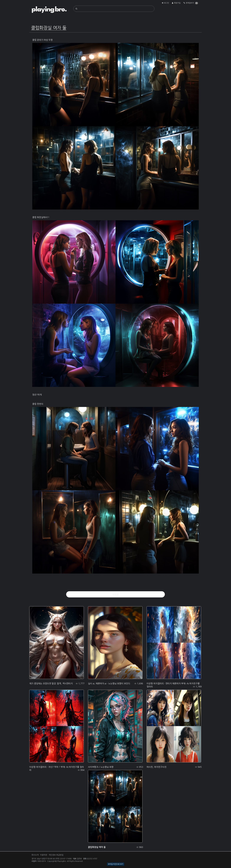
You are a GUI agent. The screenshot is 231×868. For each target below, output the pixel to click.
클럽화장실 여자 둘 (97, 847)
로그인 (167, 3)
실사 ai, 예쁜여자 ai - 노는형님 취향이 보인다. (109, 683)
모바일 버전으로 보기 (116, 864)
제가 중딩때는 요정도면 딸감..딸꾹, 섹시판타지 (51, 683)
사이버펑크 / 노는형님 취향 (101, 767)
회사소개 (35, 855)
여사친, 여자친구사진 (157, 767)
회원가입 (177, 3)
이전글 (115, 594)
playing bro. (49, 10)
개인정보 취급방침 (56, 855)
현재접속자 (190, 3)
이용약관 (44, 855)
